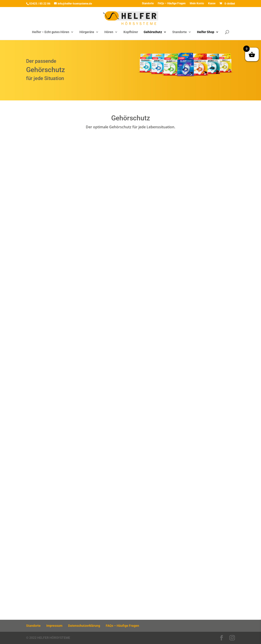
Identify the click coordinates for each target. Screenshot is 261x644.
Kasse (212, 4)
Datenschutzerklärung (84, 626)
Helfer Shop (206, 32)
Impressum (54, 626)
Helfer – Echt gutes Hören (51, 32)
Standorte (148, 4)
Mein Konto (197, 4)
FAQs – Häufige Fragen (172, 4)
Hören (109, 32)
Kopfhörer (131, 32)
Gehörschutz (153, 32)
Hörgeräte (87, 32)
